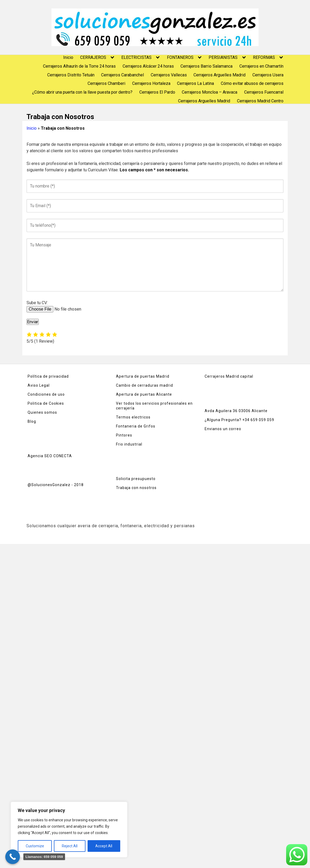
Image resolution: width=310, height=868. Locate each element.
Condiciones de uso (46, 394)
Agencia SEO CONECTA (50, 456)
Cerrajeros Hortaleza (151, 83)
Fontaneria (127, 426)
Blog (32, 421)
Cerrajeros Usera (268, 75)
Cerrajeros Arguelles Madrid (219, 75)
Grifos (149, 426)
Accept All (104, 846)
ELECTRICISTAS (136, 57)
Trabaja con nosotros (136, 488)
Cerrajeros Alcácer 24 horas (148, 66)
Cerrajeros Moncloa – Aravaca (210, 92)
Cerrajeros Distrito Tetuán (71, 75)
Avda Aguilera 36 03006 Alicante (236, 411)
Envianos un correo (223, 429)
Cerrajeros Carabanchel (122, 75)
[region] (69, 830)
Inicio (68, 57)
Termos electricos (133, 417)
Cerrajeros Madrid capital (229, 376)
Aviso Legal (39, 385)
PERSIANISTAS (223, 57)
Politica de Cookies (46, 403)
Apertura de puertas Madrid (143, 376)
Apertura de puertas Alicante (144, 394)
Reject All (70, 846)
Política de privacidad (48, 376)
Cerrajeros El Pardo (157, 92)
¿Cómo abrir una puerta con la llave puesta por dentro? (82, 92)
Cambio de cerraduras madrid (145, 385)
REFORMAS (264, 57)
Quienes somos (42, 412)
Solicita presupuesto (136, 479)
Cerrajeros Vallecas (169, 75)
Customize (35, 846)
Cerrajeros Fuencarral (264, 92)
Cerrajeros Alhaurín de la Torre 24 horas (79, 66)
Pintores (124, 435)
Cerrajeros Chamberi (106, 83)
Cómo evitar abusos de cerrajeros (252, 83)
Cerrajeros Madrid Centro (260, 101)
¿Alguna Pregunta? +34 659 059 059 (239, 420)
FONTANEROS (180, 57)
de (140, 426)
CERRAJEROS (93, 57)
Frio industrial (129, 444)
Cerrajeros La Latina (195, 83)
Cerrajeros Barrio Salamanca (206, 66)
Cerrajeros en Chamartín (261, 66)
